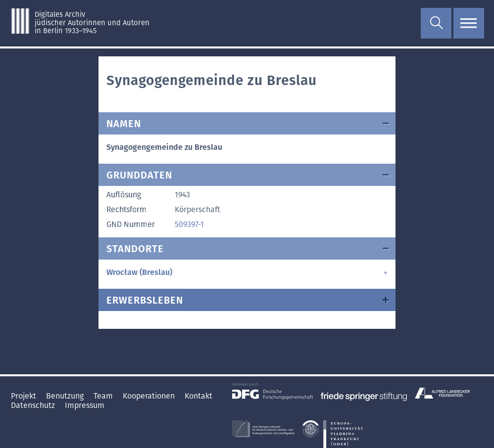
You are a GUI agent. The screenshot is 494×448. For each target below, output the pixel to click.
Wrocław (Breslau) (139, 272)
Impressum (85, 405)
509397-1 (189, 224)
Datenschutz (34, 405)
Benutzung (66, 396)
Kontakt (198, 396)
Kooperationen (150, 396)
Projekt (25, 396)
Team (104, 396)
